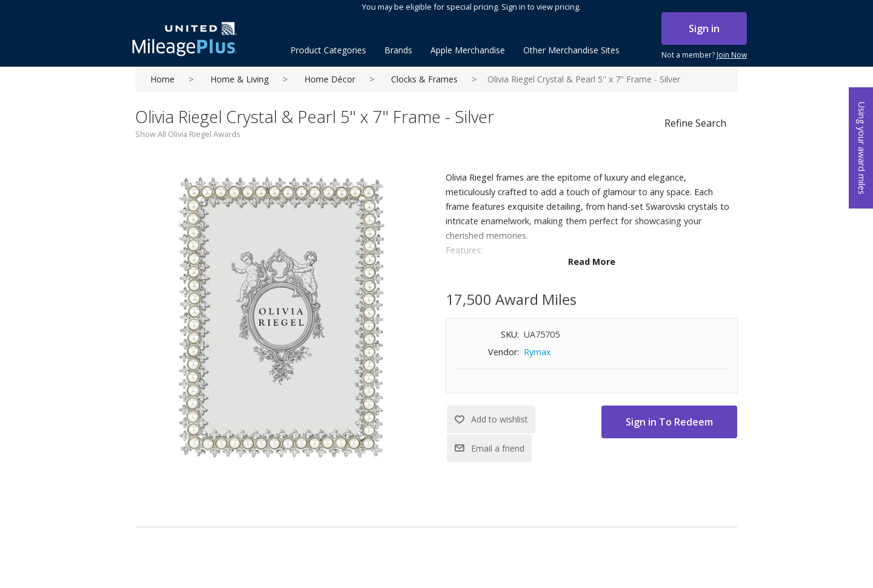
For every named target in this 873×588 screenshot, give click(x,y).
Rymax (537, 352)
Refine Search (695, 123)
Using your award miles (862, 148)
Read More (592, 262)
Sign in (704, 28)
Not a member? (704, 55)
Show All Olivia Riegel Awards (188, 134)
